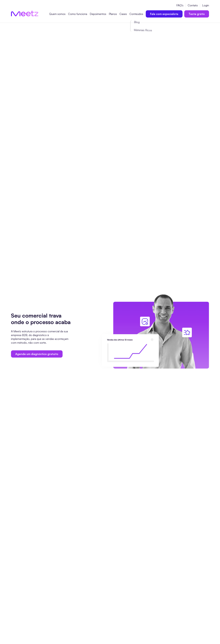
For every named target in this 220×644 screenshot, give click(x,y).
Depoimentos (98, 14)
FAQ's (180, 5)
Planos (113, 14)
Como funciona (78, 14)
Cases (123, 14)
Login (206, 5)
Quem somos (57, 14)
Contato (193, 5)
